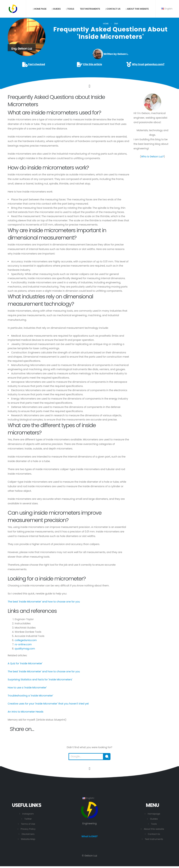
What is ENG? (90, 836)
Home (106, 24)
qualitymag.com (25, 649)
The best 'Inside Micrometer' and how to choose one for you (44, 602)
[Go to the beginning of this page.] (89, 769)
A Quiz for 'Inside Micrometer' (25, 663)
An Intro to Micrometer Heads (26, 712)
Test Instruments (90, 9)
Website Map (28, 839)
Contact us (113, 9)
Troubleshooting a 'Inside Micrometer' (30, 696)
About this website (137, 9)
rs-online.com (23, 644)
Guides (56, 9)
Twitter (28, 819)
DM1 (116, 24)
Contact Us (154, 834)
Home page (40, 9)
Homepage (154, 814)
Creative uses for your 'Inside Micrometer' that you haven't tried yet (48, 704)
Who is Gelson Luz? (153, 157)
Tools (70, 9)
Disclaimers (28, 834)
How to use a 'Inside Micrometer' (27, 688)
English (167, 9)
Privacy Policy (28, 829)
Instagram (28, 814)
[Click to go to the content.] (89, 86)
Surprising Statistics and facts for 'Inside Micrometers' (40, 680)
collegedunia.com (26, 640)
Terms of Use (28, 824)
